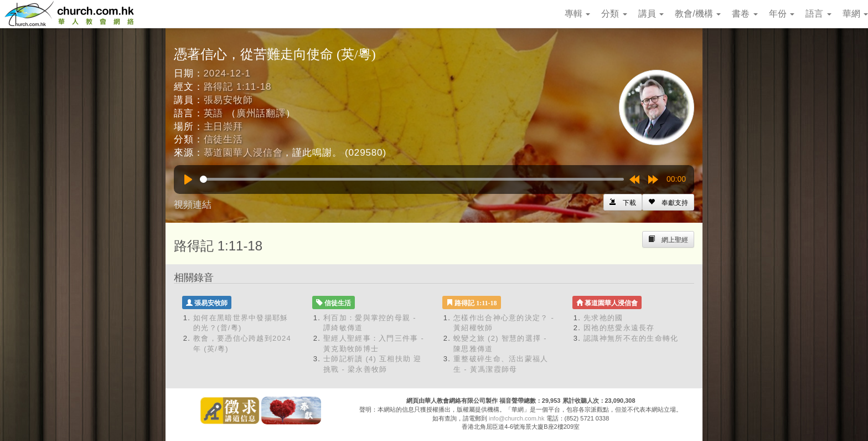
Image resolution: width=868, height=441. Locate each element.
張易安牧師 (228, 100)
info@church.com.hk (516, 418)
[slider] (412, 179)
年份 (782, 14)
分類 (614, 14)
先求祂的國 (603, 318)
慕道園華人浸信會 (243, 153)
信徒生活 (223, 139)
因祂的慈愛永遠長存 (619, 328)
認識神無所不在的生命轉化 (631, 338)
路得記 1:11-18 (238, 87)
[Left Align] (668, 202)
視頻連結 (193, 205)
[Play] (188, 180)
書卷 (745, 14)
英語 (214, 113)
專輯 (577, 14)
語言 (818, 14)
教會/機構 (698, 14)
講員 (651, 14)
